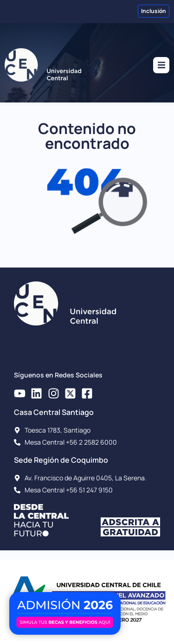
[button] (161, 65)
